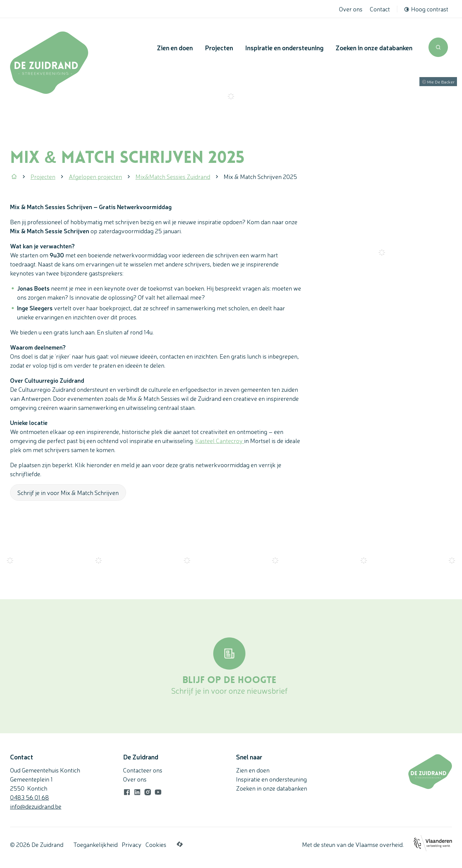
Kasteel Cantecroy (220, 440)
